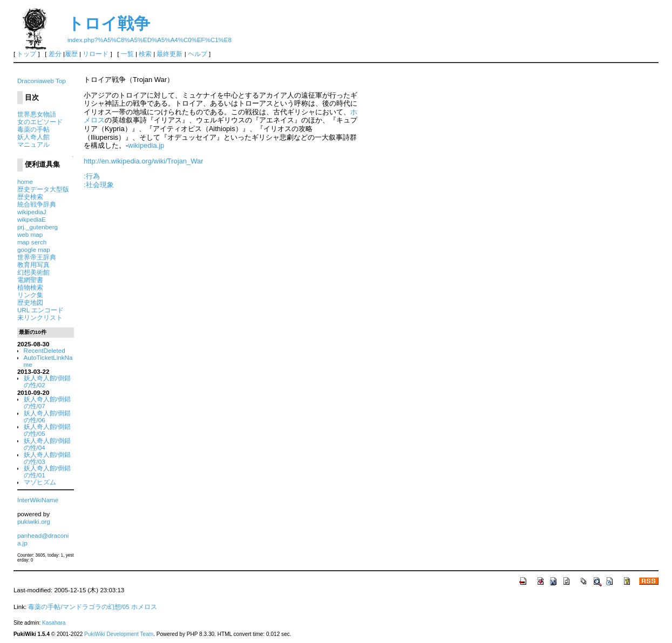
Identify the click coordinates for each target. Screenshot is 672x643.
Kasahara (54, 623)
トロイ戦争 (109, 23)
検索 (145, 54)
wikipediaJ (32, 212)
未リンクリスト (40, 317)
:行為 (92, 176)
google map (34, 249)
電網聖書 (30, 280)
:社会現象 (99, 185)
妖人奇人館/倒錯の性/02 (47, 381)
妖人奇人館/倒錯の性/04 (47, 444)
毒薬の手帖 (33, 129)
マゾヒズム (40, 482)
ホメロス (144, 607)
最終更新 (169, 54)
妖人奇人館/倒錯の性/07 (47, 402)
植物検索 (30, 287)
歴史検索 (30, 197)
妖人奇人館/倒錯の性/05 (47, 430)
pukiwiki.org (34, 521)
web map (30, 234)
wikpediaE (32, 219)
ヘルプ (198, 54)
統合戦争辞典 (37, 204)
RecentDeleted (45, 350)
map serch (32, 242)
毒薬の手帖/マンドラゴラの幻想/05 (79, 607)
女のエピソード (40, 122)
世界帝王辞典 (37, 257)
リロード (96, 54)
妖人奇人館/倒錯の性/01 (47, 471)
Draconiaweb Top (42, 81)
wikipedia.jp (146, 145)
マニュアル (33, 144)
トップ (26, 54)
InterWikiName (38, 500)
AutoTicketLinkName (48, 361)
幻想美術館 (33, 272)
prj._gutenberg (38, 227)
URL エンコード (40, 310)
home (25, 182)
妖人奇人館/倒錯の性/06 (47, 416)
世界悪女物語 (37, 114)
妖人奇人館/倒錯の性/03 (47, 458)
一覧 (127, 54)
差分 (55, 54)
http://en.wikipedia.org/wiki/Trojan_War (144, 161)
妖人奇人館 (33, 137)
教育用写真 (33, 265)
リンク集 (30, 295)
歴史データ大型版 (43, 189)
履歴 (71, 54)
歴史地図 (30, 302)
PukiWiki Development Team (119, 634)
